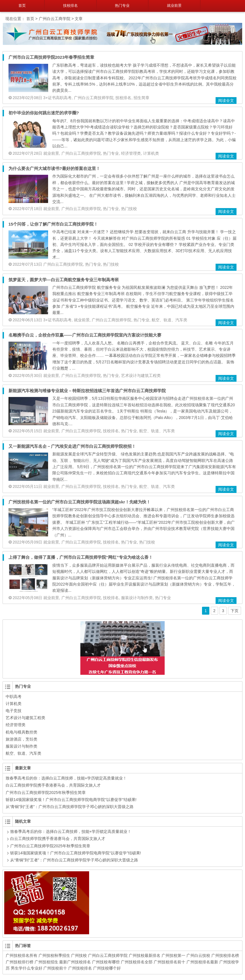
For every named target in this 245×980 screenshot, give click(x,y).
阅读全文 (226, 101)
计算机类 (151, 153)
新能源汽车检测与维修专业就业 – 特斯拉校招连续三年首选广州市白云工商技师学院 (87, 391)
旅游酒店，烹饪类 (22, 739)
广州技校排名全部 (137, 962)
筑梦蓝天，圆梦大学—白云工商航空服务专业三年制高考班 (64, 280)
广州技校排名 (80, 968)
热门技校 (129, 209)
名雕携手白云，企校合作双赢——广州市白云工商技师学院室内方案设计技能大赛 (85, 335)
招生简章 (141, 98)
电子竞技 (14, 711)
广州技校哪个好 (107, 968)
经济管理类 (131, 153)
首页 (22, 6)
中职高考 (14, 697)
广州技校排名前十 (169, 962)
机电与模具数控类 (22, 732)
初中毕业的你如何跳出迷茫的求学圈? (44, 113)
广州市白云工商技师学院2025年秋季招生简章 (46, 793)
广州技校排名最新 (202, 962)
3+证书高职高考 (57, 98)
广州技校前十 (55, 968)
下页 (235, 611)
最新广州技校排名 (75, 962)
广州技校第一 (173, 955)
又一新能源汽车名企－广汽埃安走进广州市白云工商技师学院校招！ (72, 446)
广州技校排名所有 (22, 955)
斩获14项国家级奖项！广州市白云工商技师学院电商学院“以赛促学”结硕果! (71, 800)
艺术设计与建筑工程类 (141, 376)
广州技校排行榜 (20, 962)
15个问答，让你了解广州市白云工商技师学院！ (53, 224)
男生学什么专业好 (27, 968)
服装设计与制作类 (137, 598)
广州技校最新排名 (145, 955)
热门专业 (122, 6)
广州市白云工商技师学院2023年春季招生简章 (51, 57)
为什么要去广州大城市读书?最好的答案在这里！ (54, 168)
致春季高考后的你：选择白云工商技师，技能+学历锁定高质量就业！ (66, 778)
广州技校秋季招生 (54, 955)
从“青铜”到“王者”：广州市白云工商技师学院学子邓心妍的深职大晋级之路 (70, 807)
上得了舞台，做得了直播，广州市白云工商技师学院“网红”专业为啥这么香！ (81, 557)
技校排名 (70, 6)
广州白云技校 (198, 955)
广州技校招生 (46, 962)
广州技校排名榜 (225, 955)
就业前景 (174, 6)
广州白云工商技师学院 (94, 98)
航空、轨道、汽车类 (169, 320)
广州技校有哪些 (106, 962)
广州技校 (79, 955)
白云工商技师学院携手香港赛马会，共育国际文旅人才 (53, 785)
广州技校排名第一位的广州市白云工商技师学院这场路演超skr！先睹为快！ (80, 502)
